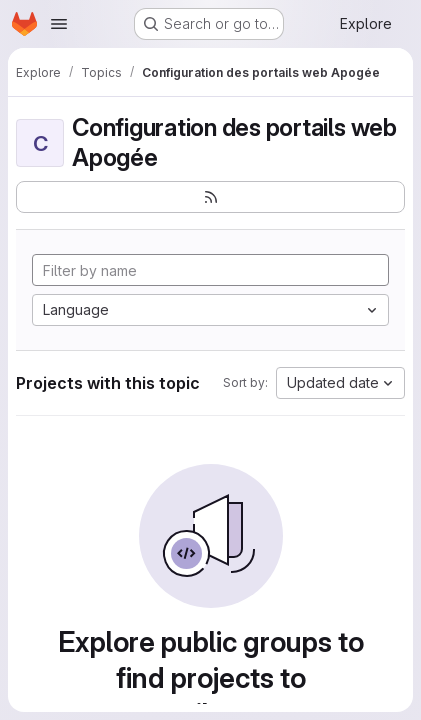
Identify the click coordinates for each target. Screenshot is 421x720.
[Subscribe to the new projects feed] (210, 197)
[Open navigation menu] (59, 24)
